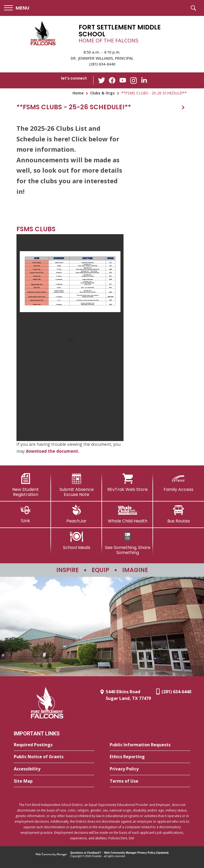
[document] (70, 338)
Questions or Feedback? (86, 853)
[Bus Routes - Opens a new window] (178, 514)
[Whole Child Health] (127, 514)
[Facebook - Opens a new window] (112, 80)
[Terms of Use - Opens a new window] (150, 781)
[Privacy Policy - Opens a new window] (150, 769)
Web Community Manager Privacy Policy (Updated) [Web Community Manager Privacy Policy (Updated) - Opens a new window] (136, 853)
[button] (17, 8)
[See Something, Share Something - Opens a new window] (127, 543)
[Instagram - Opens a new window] (134, 80)
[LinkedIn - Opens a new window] (144, 80)
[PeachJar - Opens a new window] (76, 514)
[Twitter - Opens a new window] (102, 80)
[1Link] (25, 514)
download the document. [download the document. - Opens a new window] (52, 451)
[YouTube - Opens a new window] (123, 80)
